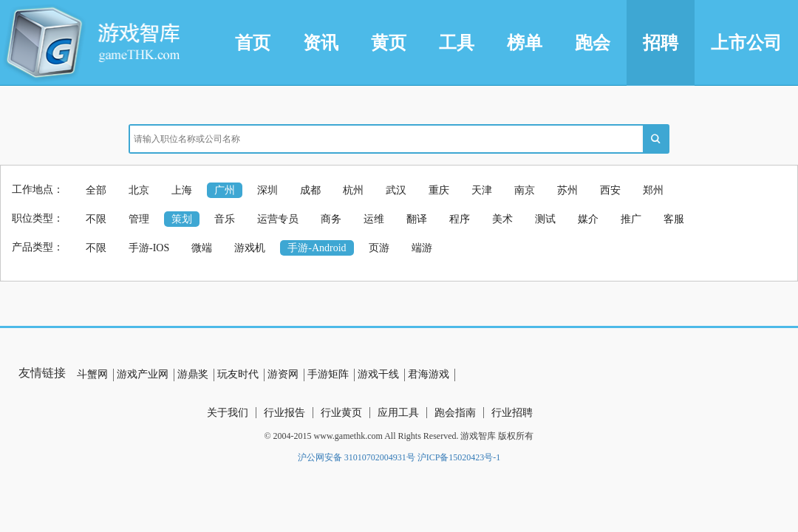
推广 (631, 219)
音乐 (225, 219)
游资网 (283, 374)
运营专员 (278, 219)
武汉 (396, 190)
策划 (182, 219)
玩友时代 (238, 374)
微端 (202, 248)
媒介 (588, 219)
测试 (545, 219)
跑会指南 (455, 413)
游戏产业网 (143, 374)
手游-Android (317, 248)
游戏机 (250, 248)
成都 (310, 190)
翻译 (417, 219)
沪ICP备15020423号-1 (459, 457)
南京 (525, 190)
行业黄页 (341, 413)
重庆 (439, 190)
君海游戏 (429, 374)
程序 (460, 219)
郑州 (653, 190)
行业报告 (284, 413)
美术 (502, 219)
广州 (225, 190)
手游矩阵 (328, 374)
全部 (96, 190)
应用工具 (398, 413)
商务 (331, 219)
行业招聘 (512, 413)
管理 (139, 219)
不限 (96, 219)
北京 (139, 190)
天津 (482, 190)
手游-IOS (149, 248)
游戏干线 (378, 374)
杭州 (353, 190)
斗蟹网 (92, 374)
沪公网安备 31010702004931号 (357, 457)
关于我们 (228, 413)
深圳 (267, 190)
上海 (182, 190)
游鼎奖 (193, 374)
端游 (422, 248)
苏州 (567, 190)
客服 (674, 219)
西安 (610, 190)
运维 (374, 219)
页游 (379, 248)
